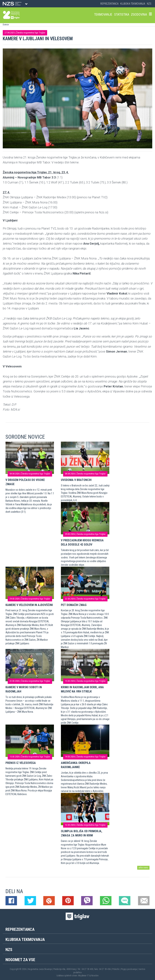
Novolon (95, 976)
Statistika (122, 14)
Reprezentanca (109, 4)
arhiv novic (143, 868)
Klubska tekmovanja (133, 4)
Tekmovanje (103, 14)
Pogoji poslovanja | (130, 969)
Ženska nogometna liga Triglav (31, 33)
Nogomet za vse (20, 960)
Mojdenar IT (83, 976)
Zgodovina (139, 14)
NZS (149, 4)
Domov (6, 25)
